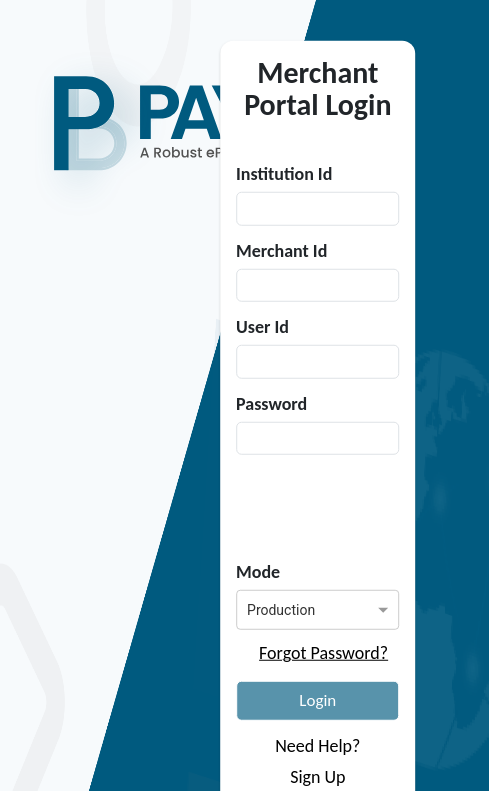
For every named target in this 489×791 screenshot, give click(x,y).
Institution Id (284, 174)
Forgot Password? (323, 653)
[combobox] (300, 607)
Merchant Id (281, 250)
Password (271, 403)
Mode (258, 572)
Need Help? (317, 746)
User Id (262, 327)
